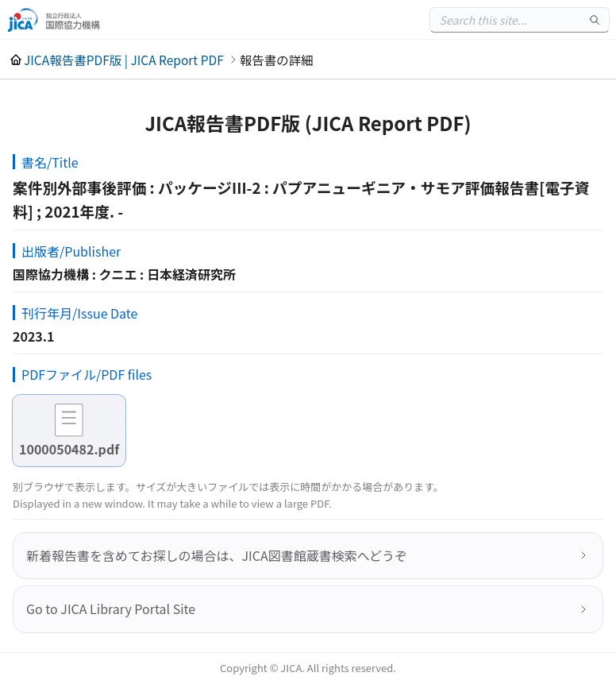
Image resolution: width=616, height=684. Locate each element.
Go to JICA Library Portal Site (111, 609)
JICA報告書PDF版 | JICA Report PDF (124, 60)
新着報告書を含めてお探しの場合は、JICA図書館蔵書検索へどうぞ (217, 555)
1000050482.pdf (69, 449)
